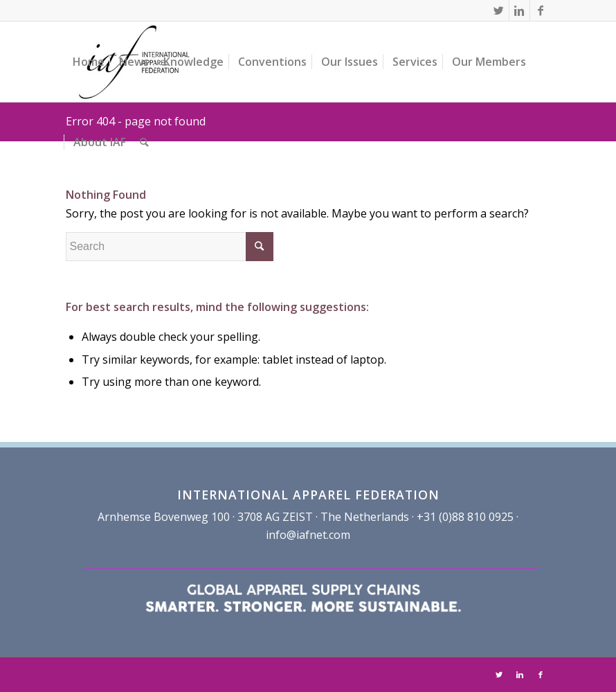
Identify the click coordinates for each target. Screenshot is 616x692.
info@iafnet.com (308, 535)
